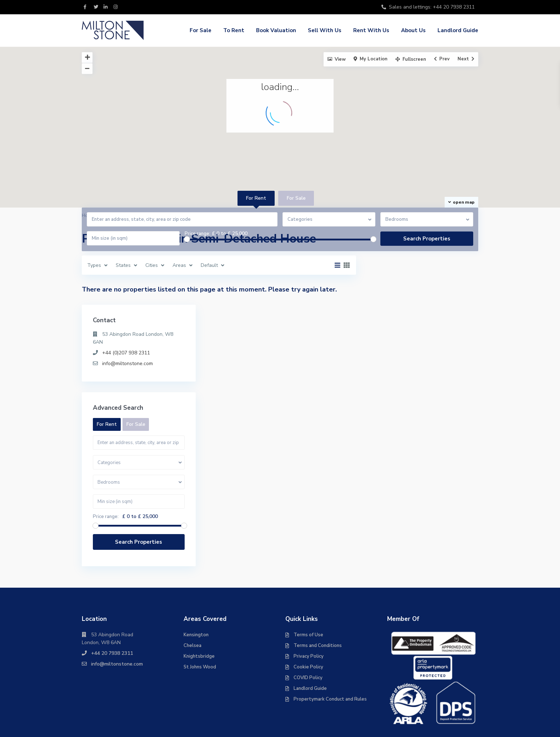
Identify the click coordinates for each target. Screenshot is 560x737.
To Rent (234, 30)
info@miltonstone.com (412, 290)
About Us (413, 30)
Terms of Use (308, 561)
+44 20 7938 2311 (112, 579)
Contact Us (465, 705)
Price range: (197, 234)
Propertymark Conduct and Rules (330, 625)
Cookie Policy (308, 593)
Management (426, 705)
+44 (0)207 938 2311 (411, 279)
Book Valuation (276, 30)
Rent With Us (371, 30)
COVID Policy (308, 604)
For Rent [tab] (256, 198)
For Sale (201, 30)
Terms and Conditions (318, 572)
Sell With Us (325, 30)
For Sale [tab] (296, 198)
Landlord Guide (458, 30)
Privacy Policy (309, 582)
